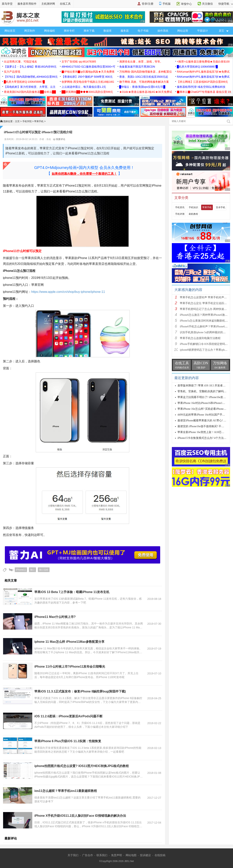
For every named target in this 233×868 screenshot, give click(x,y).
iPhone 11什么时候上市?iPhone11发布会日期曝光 (70, 667)
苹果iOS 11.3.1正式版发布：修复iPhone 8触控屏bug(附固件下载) (80, 691)
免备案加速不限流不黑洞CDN (137, 67)
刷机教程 (193, 214)
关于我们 (73, 855)
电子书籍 (143, 31)
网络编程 (50, 31)
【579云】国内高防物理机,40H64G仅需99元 (31, 77)
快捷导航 (226, 4)
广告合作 (88, 855)
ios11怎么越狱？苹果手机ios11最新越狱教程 (66, 791)
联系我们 (102, 855)
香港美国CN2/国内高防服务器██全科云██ (30, 92)
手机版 (167, 4)
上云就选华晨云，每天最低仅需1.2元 (84, 87)
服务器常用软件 (27, 4)
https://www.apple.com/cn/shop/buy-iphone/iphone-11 (68, 292)
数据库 (108, 31)
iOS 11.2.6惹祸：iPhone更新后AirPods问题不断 (68, 716)
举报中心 (186, 4)
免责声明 (116, 855)
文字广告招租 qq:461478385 (79, 62)
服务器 (125, 31)
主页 (17, 121)
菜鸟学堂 (7, 4)
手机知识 (193, 207)
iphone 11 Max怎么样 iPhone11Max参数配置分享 (69, 642)
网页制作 (30, 31)
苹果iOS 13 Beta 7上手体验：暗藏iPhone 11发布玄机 (72, 592)
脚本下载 (89, 31)
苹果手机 (39, 121)
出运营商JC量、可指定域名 (20, 62)
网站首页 (10, 31)
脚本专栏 (69, 31)
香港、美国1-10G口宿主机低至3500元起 (144, 77)
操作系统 (163, 31)
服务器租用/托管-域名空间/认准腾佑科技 (201, 87)
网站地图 (131, 855)
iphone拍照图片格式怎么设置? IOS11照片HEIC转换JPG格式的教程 (82, 766)
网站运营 (183, 31)
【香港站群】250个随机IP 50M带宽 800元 (87, 77)
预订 (32, 570)
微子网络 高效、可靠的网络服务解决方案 (144, 82)
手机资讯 (180, 207)
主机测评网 (48, 4)
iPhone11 (21, 570)
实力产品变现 (12, 72)
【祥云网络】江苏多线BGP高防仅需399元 (202, 82)
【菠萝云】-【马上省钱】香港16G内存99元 (30, 67)
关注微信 (207, 4)
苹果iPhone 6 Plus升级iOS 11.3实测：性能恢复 (68, 741)
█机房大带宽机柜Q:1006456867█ (197, 67)
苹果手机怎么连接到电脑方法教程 (200, 338)
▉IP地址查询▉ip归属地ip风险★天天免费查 (88, 72)
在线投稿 (160, 855)
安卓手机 (221, 207)
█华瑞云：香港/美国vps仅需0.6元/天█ (142, 87)
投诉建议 (145, 855)
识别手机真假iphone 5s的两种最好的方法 (204, 332)
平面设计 (203, 31)
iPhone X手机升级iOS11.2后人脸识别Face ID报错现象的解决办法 (80, 816)
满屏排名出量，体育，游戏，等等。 (141, 62)
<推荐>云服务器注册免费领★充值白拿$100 (203, 62)
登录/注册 (148, 4)
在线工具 (65, 4)
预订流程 (44, 570)
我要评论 (59, 139)
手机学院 (27, 121)
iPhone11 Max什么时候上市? (55, 617)
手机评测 (180, 214)
